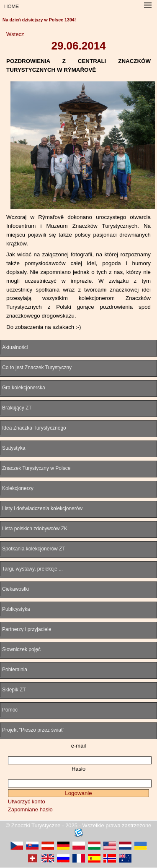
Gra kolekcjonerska (24, 388)
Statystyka (14, 448)
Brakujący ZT (17, 408)
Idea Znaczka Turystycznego (34, 428)
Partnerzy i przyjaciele (27, 629)
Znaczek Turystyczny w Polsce (36, 468)
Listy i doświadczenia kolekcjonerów (42, 508)
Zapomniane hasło (30, 809)
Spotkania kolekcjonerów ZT (34, 549)
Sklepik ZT (14, 690)
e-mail (78, 746)
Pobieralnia (15, 670)
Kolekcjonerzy (18, 488)
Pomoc (10, 710)
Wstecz (15, 34)
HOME (12, 6)
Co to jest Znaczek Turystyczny (37, 368)
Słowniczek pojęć (21, 649)
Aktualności (15, 347)
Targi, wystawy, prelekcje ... (32, 569)
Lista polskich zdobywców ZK (35, 529)
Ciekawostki (15, 589)
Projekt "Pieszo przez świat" (33, 730)
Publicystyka (16, 609)
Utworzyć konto (27, 802)
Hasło (78, 769)
